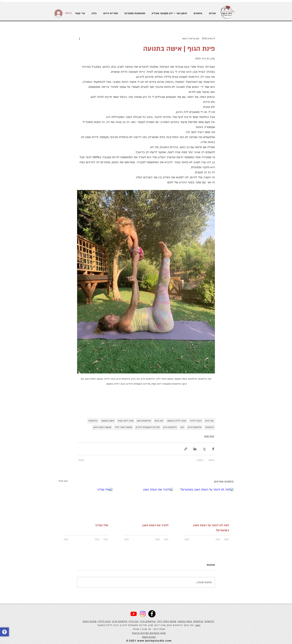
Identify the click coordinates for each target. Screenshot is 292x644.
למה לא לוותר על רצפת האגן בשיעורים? (211, 528)
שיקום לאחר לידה (123, 427)
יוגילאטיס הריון (195, 427)
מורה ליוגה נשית (126, 421)
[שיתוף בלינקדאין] (195, 449)
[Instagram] (143, 614)
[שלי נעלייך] (86, 503)
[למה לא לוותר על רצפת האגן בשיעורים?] (206, 503)
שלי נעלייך (102, 525)
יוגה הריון (210, 421)
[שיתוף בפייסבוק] (213, 449)
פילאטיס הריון (170, 427)
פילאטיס (210, 427)
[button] (197, 13)
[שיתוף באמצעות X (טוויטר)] (204, 449)
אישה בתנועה (108, 421)
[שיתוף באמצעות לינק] (186, 449)
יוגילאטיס (93, 421)
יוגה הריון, (133, 621)
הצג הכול (63, 481)
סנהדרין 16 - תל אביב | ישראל (149, 629)
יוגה (182, 427)
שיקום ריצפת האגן (102, 427)
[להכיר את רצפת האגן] (146, 503)
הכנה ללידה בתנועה (177, 421)
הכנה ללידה (196, 421)
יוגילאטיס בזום (144, 421)
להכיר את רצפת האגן (155, 525)
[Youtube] (134, 614)
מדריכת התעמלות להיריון (148, 427)
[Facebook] (152, 614)
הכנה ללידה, (104, 621)
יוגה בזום (159, 421)
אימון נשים (209, 436)
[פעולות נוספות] (79, 39)
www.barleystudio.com (154, 641)
